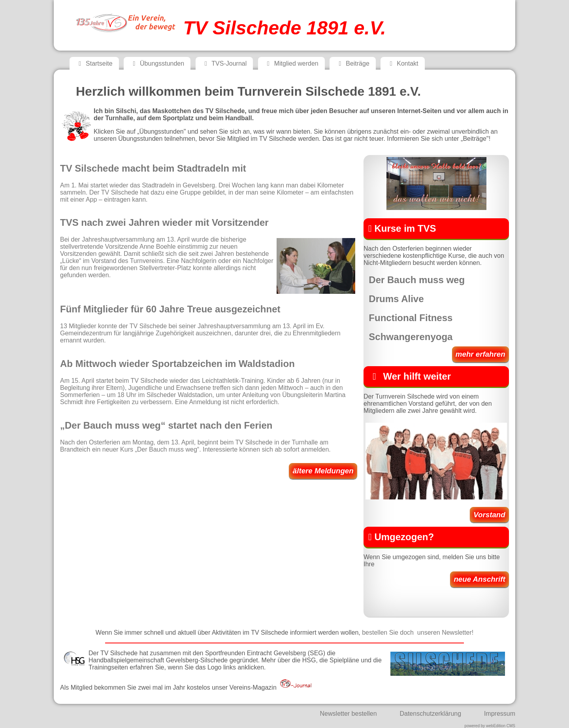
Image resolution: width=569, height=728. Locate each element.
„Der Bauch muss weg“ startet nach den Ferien (166, 425)
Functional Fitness (411, 318)
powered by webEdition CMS (490, 726)
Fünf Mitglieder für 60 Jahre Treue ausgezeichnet (170, 309)
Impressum (500, 714)
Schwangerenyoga (411, 337)
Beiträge (353, 63)
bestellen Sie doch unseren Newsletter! (418, 633)
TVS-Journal (224, 63)
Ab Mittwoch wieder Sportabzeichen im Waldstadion (177, 364)
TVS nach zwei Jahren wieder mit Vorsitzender (164, 222)
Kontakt (402, 63)
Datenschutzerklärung (430, 714)
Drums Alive (396, 299)
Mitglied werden (291, 63)
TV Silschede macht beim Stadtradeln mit (153, 168)
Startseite (94, 63)
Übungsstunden (157, 63)
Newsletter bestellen (349, 714)
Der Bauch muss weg (417, 280)
